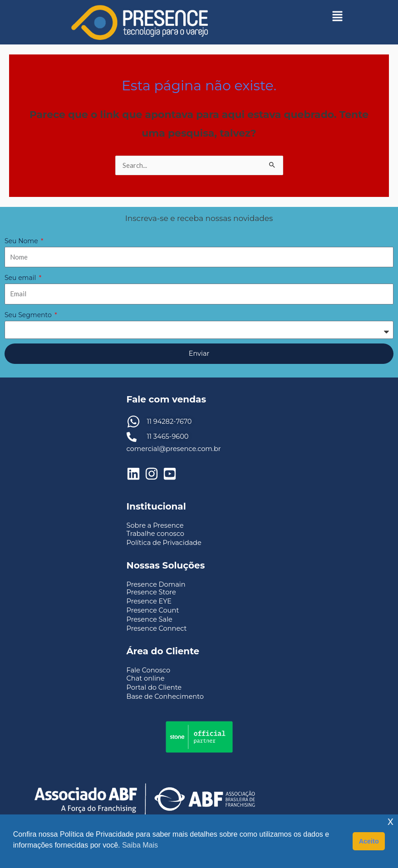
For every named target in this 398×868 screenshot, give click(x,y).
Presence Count (153, 610)
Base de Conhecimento (165, 696)
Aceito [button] (369, 841)
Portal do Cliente (154, 687)
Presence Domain (156, 584)
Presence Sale (150, 619)
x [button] (391, 821)
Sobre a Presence (155, 525)
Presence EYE (149, 601)
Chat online (146, 678)
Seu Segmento (29, 315)
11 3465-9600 (168, 436)
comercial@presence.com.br (174, 449)
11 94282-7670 (170, 422)
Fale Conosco (149, 670)
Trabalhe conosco (155, 534)
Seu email (21, 278)
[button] (338, 16)
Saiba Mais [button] (140, 845)
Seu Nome (22, 241)
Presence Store (151, 592)
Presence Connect (157, 628)
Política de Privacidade (164, 543)
